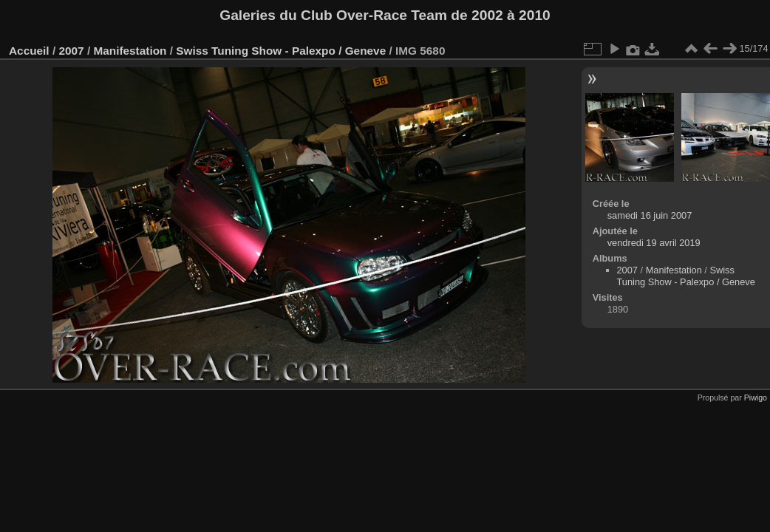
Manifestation (130, 51)
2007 (71, 51)
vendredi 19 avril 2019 (654, 243)
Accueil (29, 51)
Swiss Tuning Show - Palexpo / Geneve (281, 51)
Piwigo (756, 398)
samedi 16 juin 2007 (650, 215)
